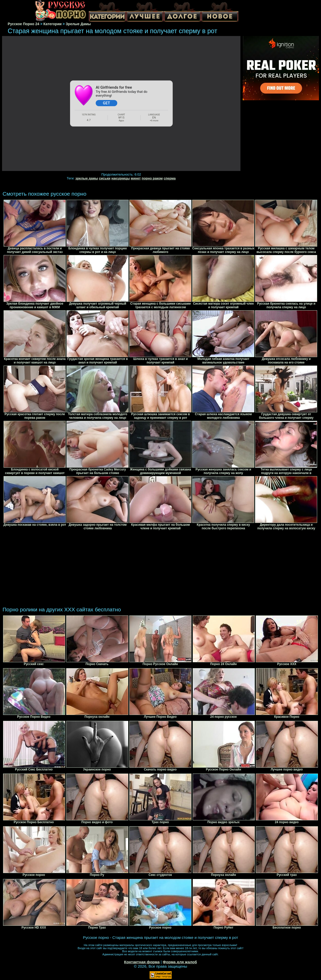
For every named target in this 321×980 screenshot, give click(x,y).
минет (136, 178)
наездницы (121, 178)
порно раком (152, 178)
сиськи (105, 178)
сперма (170, 178)
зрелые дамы (87, 178)
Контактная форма (142, 962)
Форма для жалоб (180, 962)
